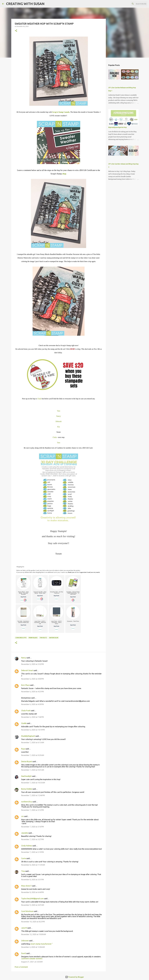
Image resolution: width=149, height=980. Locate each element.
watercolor (54, 638)
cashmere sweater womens (32, 959)
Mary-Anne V (26, 886)
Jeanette (25, 833)
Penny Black (33, 638)
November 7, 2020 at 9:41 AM (33, 770)
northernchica (27, 802)
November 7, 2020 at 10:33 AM (33, 783)
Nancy (59, 416)
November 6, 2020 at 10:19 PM (33, 730)
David (23, 953)
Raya (23, 749)
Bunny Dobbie (27, 789)
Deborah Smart (27, 670)
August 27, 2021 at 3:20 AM (32, 962)
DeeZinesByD (26, 776)
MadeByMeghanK (28, 736)
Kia (58, 427)
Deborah (58, 421)
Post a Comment (21, 967)
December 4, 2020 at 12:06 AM (33, 947)
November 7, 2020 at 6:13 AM (33, 742)
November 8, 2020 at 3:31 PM (33, 880)
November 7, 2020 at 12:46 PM (33, 795)
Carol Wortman (27, 911)
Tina (23, 871)
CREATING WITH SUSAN (25, 4)
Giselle (24, 723)
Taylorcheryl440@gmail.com (32, 899)
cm (22, 816)
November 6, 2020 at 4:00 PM (33, 679)
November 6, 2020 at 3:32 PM (33, 664)
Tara (59, 411)
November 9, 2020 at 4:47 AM (33, 905)
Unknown (25, 941)
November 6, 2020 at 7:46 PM (33, 717)
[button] (16, 31)
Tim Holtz (43, 638)
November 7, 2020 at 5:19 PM (33, 852)
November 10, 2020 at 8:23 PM (33, 922)
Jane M (24, 928)
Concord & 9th (21, 638)
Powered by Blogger (75, 977)
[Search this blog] (136, 4)
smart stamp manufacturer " (41, 944)
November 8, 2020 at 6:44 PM (33, 892)
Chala (39, 399)
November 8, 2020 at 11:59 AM (33, 865)
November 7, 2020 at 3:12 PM (33, 810)
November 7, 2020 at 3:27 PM (33, 839)
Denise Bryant (27, 761)
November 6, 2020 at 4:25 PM (33, 692)
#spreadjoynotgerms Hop (117, 127)
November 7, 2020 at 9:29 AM (33, 755)
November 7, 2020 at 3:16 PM (33, 827)
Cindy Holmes (27, 846)
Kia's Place (25, 685)
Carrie (24, 858)
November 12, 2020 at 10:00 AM (34, 934)
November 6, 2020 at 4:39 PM (33, 704)
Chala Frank (26, 711)
